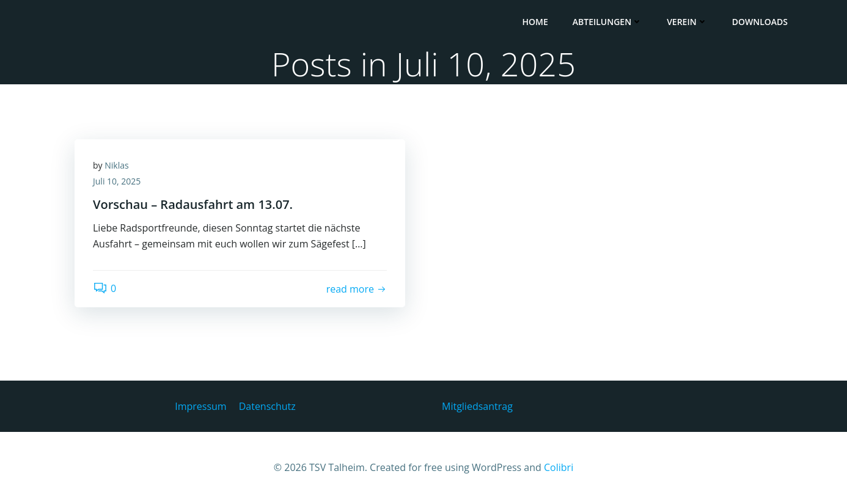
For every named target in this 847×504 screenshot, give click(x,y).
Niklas (116, 165)
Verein (687, 22)
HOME (535, 22)
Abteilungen (607, 22)
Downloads (760, 22)
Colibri (559, 467)
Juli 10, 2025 (117, 181)
